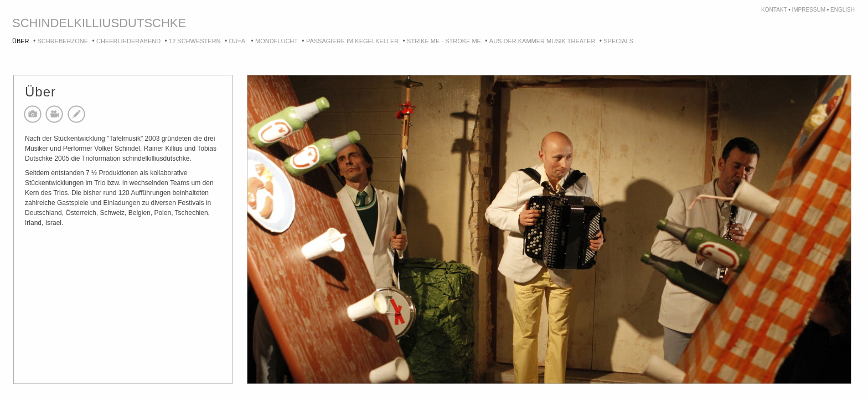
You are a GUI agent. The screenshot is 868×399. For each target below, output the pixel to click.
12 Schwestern (195, 41)
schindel (43, 23)
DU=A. (238, 41)
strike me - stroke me (444, 41)
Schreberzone (63, 41)
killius (96, 23)
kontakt (774, 10)
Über (21, 41)
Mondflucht (277, 41)
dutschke (153, 23)
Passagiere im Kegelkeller (352, 41)
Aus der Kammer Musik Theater (542, 41)
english (843, 10)
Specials (618, 41)
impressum (808, 10)
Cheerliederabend (128, 41)
